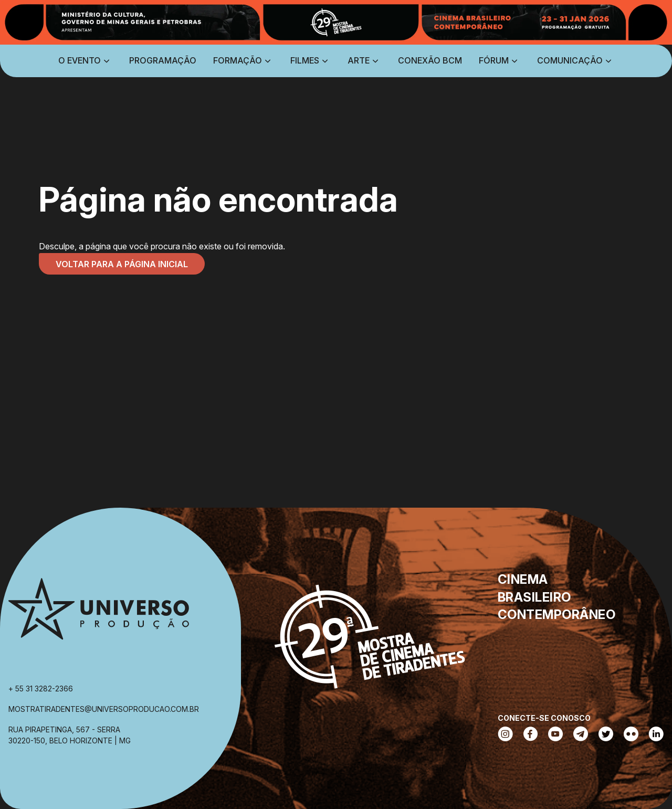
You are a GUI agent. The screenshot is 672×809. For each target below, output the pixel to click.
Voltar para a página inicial (122, 264)
